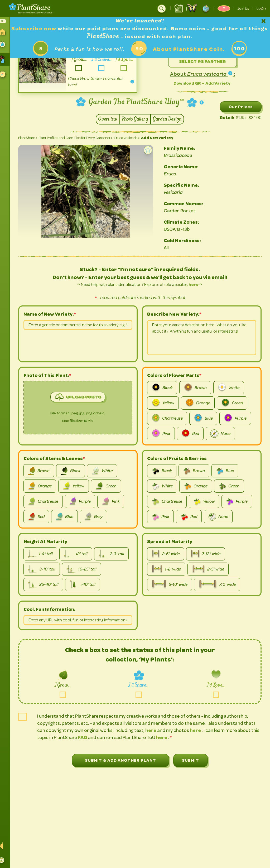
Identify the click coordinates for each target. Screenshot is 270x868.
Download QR (189, 83)
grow (68, 695)
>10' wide (220, 584)
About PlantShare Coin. (192, 49)
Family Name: (184, 148)
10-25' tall (86, 569)
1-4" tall (45, 554)
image (54, 411)
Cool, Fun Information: (54, 609)
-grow (82, 68)
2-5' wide (211, 569)
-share (104, 68)
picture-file (29, 439)
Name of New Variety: (54, 314)
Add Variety (219, 83)
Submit (193, 760)
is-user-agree (28, 717)
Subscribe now (48, 29)
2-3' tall (117, 554)
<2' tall (81, 554)
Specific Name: (186, 185)
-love (126, 68)
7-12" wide (208, 554)
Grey (98, 517)
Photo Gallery (138, 119)
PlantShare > (33, 138)
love (216, 695)
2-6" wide (168, 554)
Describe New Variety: (176, 314)
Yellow (166, 403)
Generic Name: (186, 167)
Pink (164, 434)
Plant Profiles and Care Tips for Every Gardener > (81, 138)
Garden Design (170, 119)
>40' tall (88, 584)
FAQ (97, 737)
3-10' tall (47, 569)
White (231, 388)
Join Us (243, 8)
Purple (238, 418)
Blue (206, 418)
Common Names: (188, 204)
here (196, 284)
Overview (110, 119)
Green (235, 403)
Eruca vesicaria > (132, 138)
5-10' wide (172, 584)
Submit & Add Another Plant (123, 760)
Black (165, 388)
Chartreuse (170, 418)
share (141, 695)
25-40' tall (48, 584)
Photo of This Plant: (52, 375)
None (223, 434)
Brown (198, 388)
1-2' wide (169, 569)
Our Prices (241, 107)
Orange (200, 403)
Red (193, 434)
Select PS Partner (204, 61)
